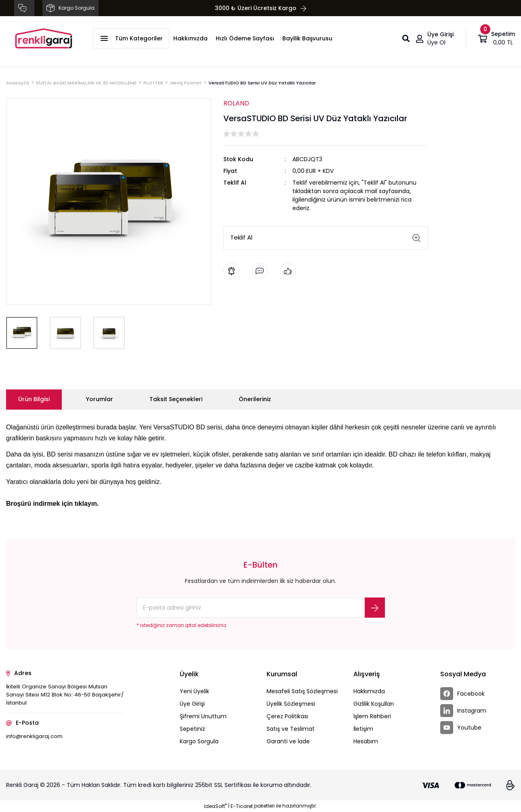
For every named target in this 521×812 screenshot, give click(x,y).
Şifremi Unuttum (203, 716)
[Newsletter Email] (261, 608)
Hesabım (366, 741)
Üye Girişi (192, 704)
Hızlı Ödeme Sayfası (245, 38)
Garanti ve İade (288, 741)
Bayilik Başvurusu (307, 38)
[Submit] (375, 608)
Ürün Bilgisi (34, 399)
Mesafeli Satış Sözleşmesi (302, 691)
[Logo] (44, 38)
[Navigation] (131, 38)
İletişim (363, 729)
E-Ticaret (242, 806)
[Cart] (497, 38)
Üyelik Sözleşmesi (291, 704)
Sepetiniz (192, 729)
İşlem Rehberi (372, 716)
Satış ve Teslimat (291, 729)
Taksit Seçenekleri (176, 399)
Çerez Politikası (287, 716)
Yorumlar (100, 399)
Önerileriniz (255, 399)
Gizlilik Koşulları (374, 704)
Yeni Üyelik (194, 691)
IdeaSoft (215, 806)
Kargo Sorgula (199, 741)
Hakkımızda (190, 38)
